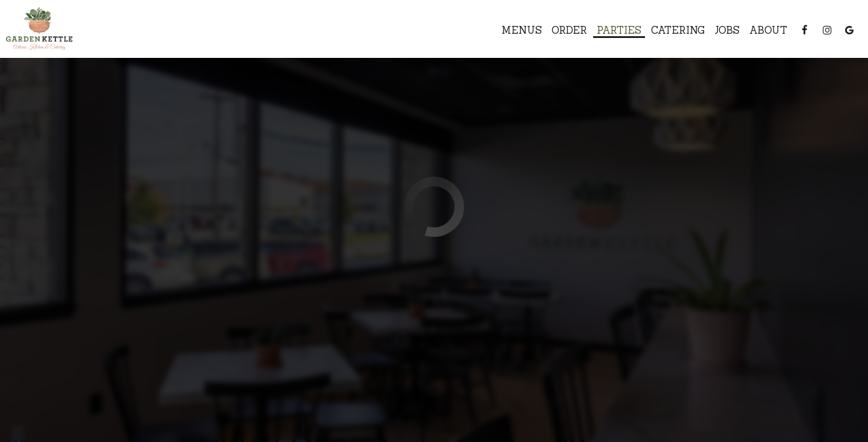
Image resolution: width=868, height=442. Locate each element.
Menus (522, 30)
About (768, 30)
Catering (678, 30)
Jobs (727, 30)
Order (569, 30)
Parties (619, 30)
